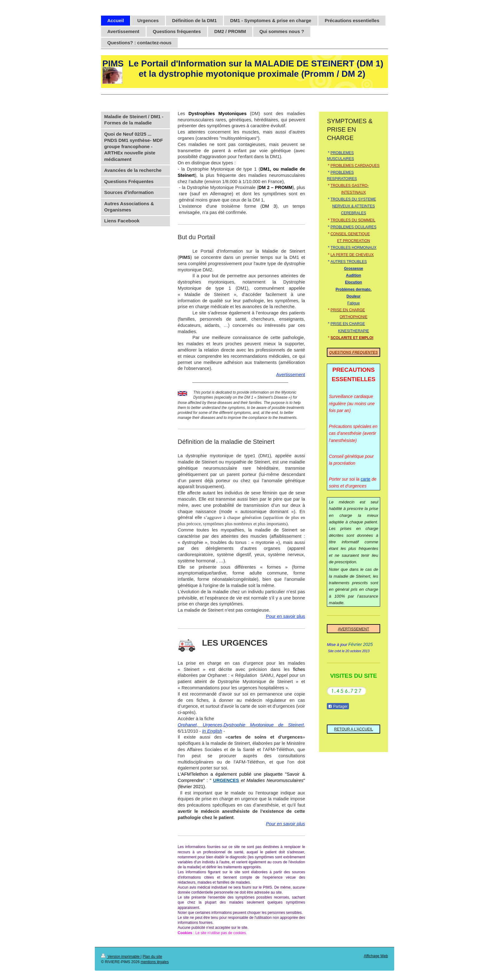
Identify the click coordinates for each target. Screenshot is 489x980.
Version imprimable (121, 957)
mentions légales (155, 962)
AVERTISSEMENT (353, 629)
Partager (338, 706)
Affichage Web (376, 956)
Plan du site (152, 957)
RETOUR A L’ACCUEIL (353, 729)
